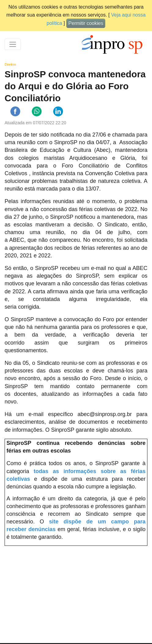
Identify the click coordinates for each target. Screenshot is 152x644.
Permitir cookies (86, 23)
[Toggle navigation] (13, 44)
